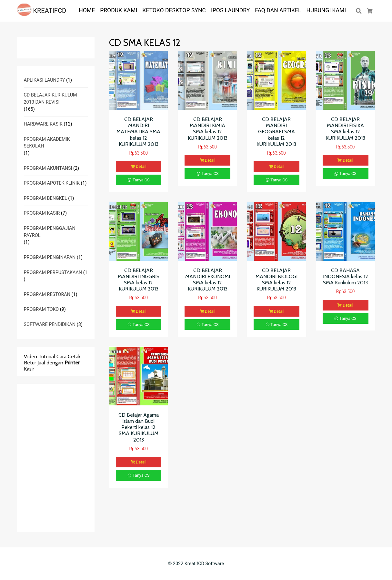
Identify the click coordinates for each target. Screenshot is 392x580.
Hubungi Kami (326, 10)
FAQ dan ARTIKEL (278, 10)
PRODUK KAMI (119, 10)
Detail (139, 166)
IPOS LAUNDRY (230, 10)
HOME (87, 10)
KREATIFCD (42, 11)
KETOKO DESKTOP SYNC (174, 10)
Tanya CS (139, 180)
